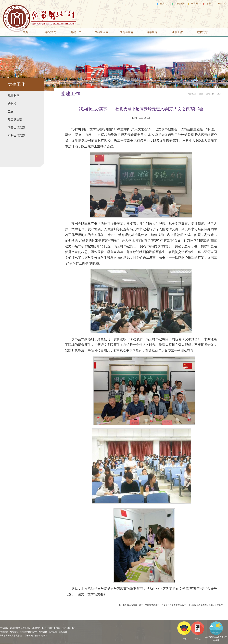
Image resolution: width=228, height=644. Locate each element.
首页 (25, 32)
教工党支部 (15, 120)
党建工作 (76, 32)
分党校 (12, 104)
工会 (11, 112)
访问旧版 (180, 4)
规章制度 (14, 96)
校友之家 (203, 32)
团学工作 (177, 32)
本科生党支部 (16, 135)
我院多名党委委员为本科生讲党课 (208, 605)
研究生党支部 (16, 128)
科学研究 (152, 32)
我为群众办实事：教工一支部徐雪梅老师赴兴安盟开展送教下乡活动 (153, 605)
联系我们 (195, 4)
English (221, 4)
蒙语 (209, 4)
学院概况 (51, 32)
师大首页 (164, 4)
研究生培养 (127, 32)
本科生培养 (101, 32)
